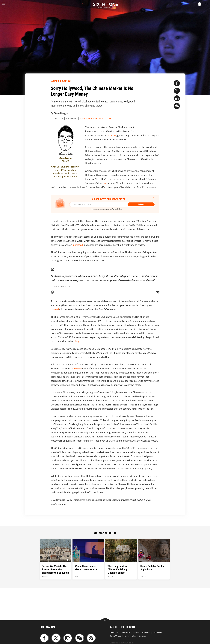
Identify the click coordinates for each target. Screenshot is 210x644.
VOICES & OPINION (61, 81)
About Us (114, 633)
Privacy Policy (130, 636)
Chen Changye (61, 113)
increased (78, 245)
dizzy (77, 341)
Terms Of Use (115, 636)
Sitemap (142, 636)
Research (146, 633)
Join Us (136, 633)
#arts (83, 119)
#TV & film (107, 119)
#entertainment (94, 119)
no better (112, 135)
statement (76, 369)
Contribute (125, 633)
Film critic (66, 161)
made (105, 183)
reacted (55, 309)
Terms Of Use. (117, 209)
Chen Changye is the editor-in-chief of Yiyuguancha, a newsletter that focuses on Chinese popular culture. (66, 172)
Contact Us (158, 633)
